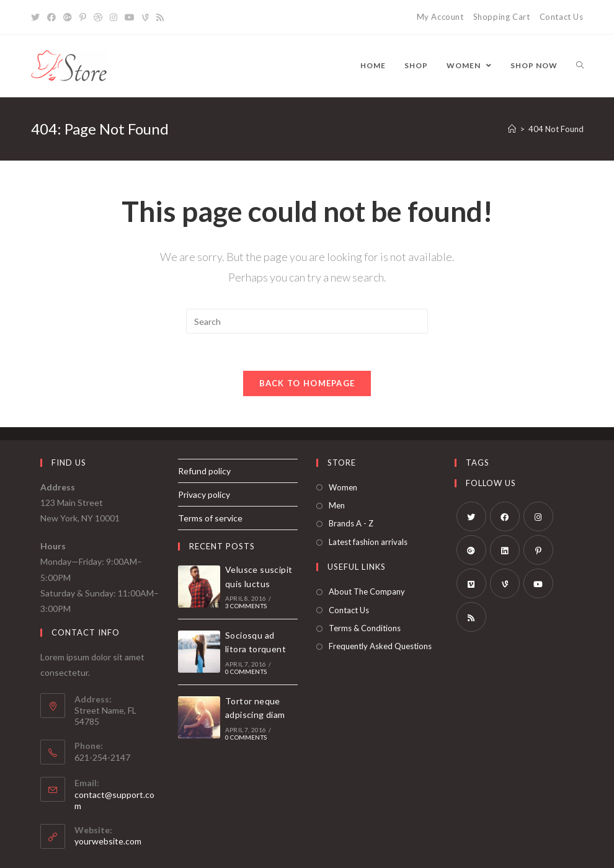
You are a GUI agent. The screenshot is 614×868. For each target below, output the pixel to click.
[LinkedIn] (505, 550)
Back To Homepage (307, 383)
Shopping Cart (502, 17)
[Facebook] (505, 516)
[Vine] (505, 583)
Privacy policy (204, 494)
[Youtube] (538, 583)
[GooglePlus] (471, 550)
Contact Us (562, 17)
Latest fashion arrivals (368, 542)
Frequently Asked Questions (380, 647)
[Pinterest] (538, 550)
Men (337, 506)
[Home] (512, 129)
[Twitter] (471, 516)
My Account (440, 17)
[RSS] (471, 617)
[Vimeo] (471, 583)
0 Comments (246, 671)
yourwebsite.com (108, 842)
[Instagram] (538, 516)
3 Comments (246, 606)
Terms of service (210, 519)
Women (343, 487)
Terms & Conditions (365, 629)
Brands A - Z (351, 524)
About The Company (367, 592)
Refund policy (204, 471)
